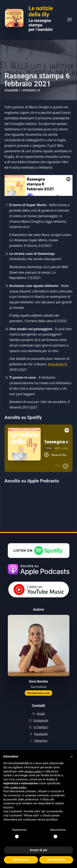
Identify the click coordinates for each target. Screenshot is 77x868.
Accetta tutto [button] (56, 860)
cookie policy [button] (18, 787)
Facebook (41, 734)
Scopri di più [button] (38, 850)
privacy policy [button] (33, 771)
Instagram (41, 720)
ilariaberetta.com (38, 693)
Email (41, 713)
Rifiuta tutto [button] (21, 860)
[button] (72, 757)
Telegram (41, 740)
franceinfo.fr (57, 364)
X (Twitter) (41, 727)
